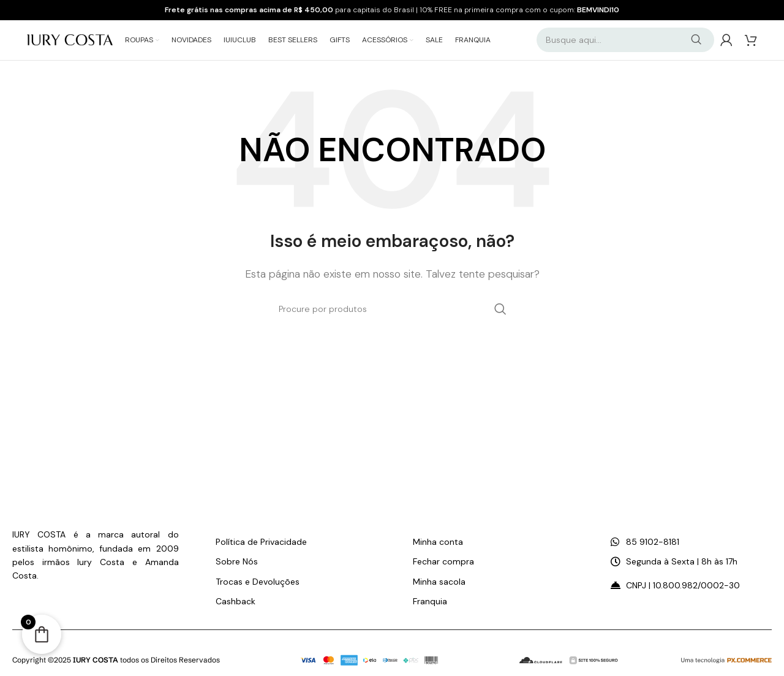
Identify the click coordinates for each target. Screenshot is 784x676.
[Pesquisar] (625, 43)
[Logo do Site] (70, 42)
